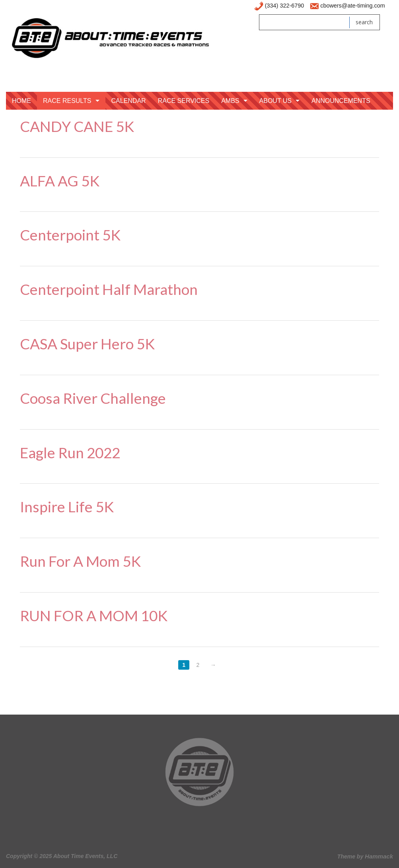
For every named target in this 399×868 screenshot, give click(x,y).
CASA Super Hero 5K (87, 344)
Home (21, 101)
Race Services (184, 101)
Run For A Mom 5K (80, 561)
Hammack (379, 856)
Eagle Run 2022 (70, 452)
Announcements (341, 101)
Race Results (67, 101)
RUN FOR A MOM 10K (94, 615)
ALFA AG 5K (60, 181)
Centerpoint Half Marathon (109, 289)
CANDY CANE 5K (77, 126)
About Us (276, 101)
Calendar (129, 101)
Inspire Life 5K (67, 507)
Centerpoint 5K (70, 235)
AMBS (230, 101)
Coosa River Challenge (93, 398)
